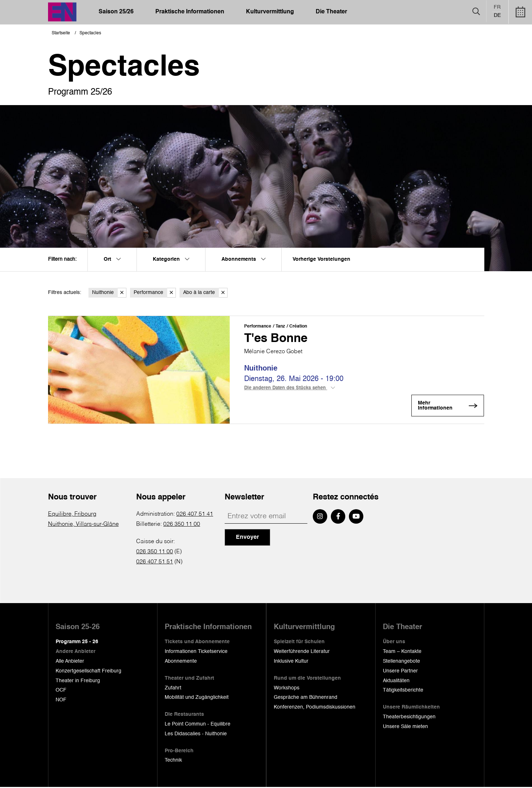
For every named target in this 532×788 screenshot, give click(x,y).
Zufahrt (173, 688)
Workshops (287, 688)
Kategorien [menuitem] (171, 259)
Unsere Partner (400, 672)
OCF (61, 691)
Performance (155, 293)
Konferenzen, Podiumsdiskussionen (315, 708)
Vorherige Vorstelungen (321, 259)
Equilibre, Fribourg (72, 515)
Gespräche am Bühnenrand (306, 698)
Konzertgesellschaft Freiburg (88, 672)
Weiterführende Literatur (302, 652)
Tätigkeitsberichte (403, 691)
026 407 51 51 (155, 563)
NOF (61, 701)
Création (298, 326)
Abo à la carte (205, 293)
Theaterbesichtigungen (409, 718)
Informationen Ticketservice (196, 652)
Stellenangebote (401, 662)
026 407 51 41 (195, 515)
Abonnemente (181, 662)
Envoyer (247, 538)
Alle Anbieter (70, 662)
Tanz (280, 326)
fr (497, 8)
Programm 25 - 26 (77, 642)
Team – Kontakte (402, 652)
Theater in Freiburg (78, 681)
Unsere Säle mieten (405, 727)
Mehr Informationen (441, 407)
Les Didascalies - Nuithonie (196, 735)
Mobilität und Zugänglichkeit (197, 698)
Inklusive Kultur (291, 662)
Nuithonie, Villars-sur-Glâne (83, 525)
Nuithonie (109, 293)
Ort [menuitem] (112, 259)
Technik (173, 761)
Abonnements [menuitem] (243, 259)
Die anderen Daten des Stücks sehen (289, 389)
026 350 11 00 (182, 525)
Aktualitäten (396, 681)
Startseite (61, 33)
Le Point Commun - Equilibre (198, 725)
